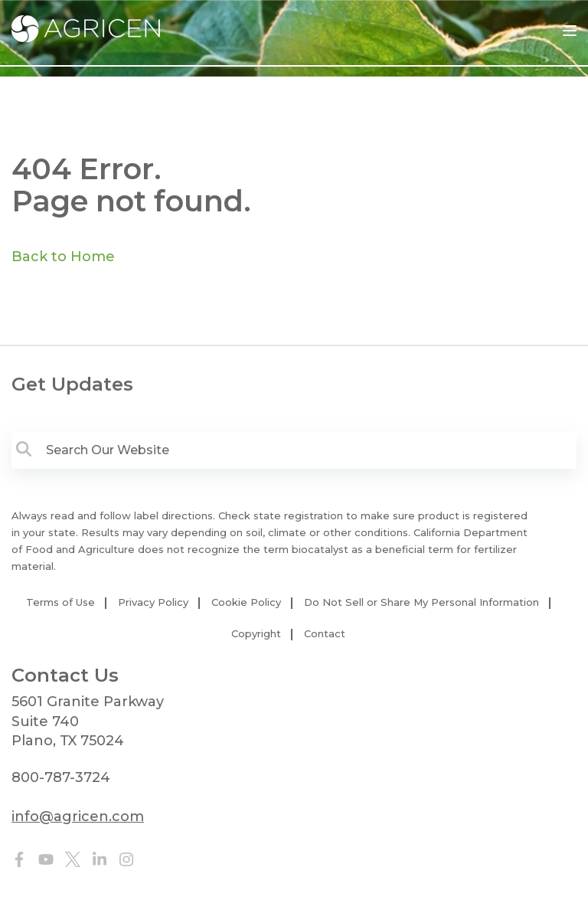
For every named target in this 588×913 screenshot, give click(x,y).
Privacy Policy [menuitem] (153, 602)
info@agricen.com (78, 816)
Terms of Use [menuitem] (60, 602)
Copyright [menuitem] (256, 633)
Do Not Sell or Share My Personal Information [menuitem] (421, 602)
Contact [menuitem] (325, 633)
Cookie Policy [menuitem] (246, 602)
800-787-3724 (61, 777)
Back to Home (63, 257)
